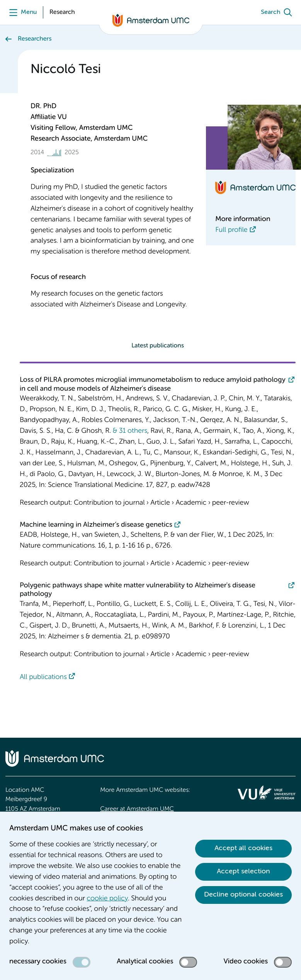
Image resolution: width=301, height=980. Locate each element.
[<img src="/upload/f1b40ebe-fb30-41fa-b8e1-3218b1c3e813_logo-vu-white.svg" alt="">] (267, 793)
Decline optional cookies (243, 895)
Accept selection (243, 871)
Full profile (231, 230)
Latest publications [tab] (158, 346)
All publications (43, 677)
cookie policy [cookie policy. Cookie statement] (107, 899)
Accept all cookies (243, 848)
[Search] (278, 12)
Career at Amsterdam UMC (137, 809)
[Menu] (21, 12)
